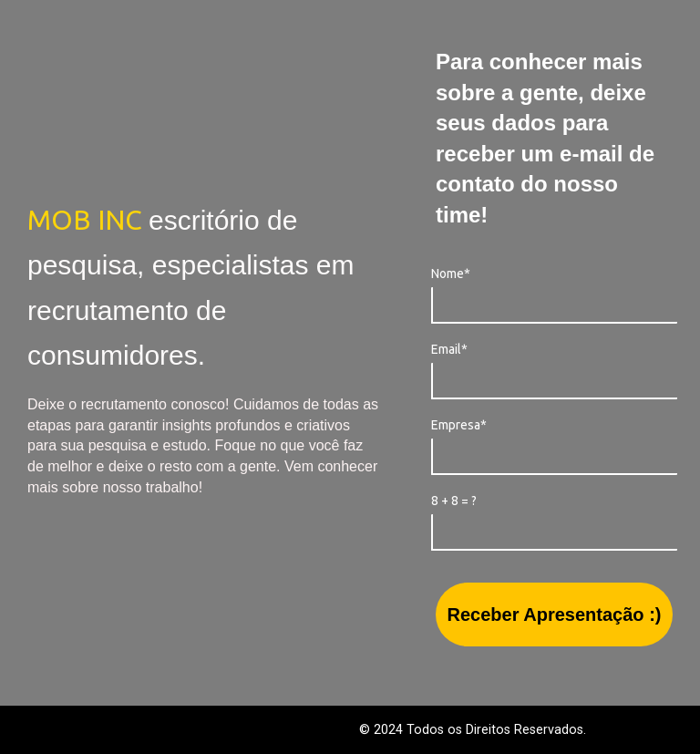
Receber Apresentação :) (555, 615)
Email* (449, 349)
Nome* (451, 274)
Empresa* (459, 425)
